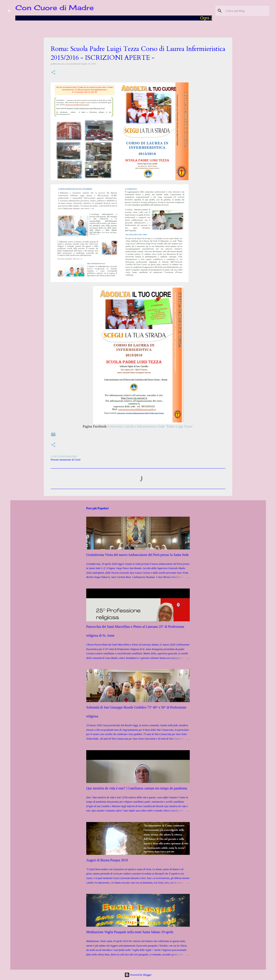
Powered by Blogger (138, 975)
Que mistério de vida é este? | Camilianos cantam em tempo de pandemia (137, 788)
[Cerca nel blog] (247, 11)
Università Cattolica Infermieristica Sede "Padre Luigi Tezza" (151, 426)
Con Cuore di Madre (55, 8)
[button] (53, 73)
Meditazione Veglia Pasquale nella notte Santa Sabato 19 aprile (130, 932)
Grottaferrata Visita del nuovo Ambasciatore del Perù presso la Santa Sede (137, 555)
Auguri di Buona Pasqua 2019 (107, 860)
